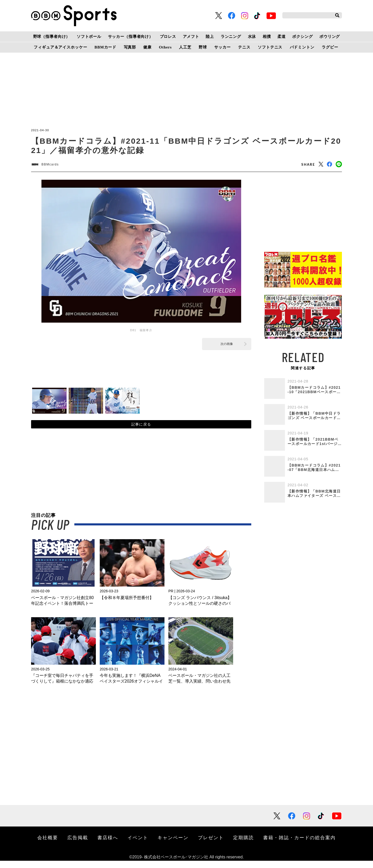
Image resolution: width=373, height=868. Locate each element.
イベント (138, 845)
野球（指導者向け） (52, 37)
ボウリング (330, 37)
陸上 (210, 37)
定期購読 (243, 845)
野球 (203, 47)
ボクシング (302, 37)
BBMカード (105, 47)
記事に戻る (141, 429)
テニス (244, 47)
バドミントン (302, 47)
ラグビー (330, 47)
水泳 (252, 37)
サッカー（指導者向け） (131, 37)
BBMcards (55, 165)
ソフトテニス (270, 47)
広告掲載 (78, 845)
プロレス (168, 37)
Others (165, 47)
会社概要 (48, 845)
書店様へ (108, 845)
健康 (147, 47)
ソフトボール (89, 37)
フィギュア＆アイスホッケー (60, 47)
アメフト (191, 37)
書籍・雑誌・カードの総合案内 (299, 845)
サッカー (222, 47)
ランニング (231, 37)
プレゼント (211, 845)
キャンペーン (173, 845)
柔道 (282, 37)
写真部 (130, 47)
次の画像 (227, 346)
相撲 (267, 37)
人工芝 (185, 47)
